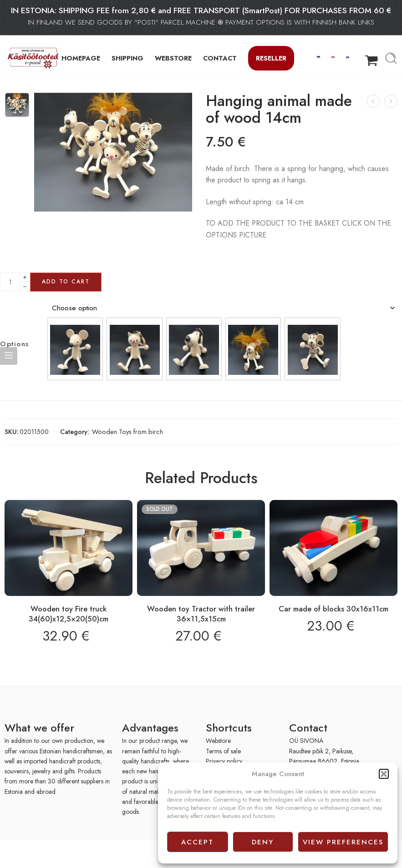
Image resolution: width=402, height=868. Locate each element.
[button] (384, 774)
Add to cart (66, 282)
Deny (263, 842)
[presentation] (58, 853)
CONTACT (220, 58)
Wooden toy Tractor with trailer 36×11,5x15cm (201, 614)
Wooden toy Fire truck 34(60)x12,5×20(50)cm (69, 614)
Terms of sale (223, 751)
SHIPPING (127, 58)
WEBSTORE (173, 58)
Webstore (218, 741)
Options (15, 344)
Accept (197, 842)
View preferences (343, 842)
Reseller (271, 58)
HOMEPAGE (81, 58)
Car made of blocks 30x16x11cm (333, 609)
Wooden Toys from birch (127, 431)
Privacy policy (224, 761)
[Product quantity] (10, 282)
